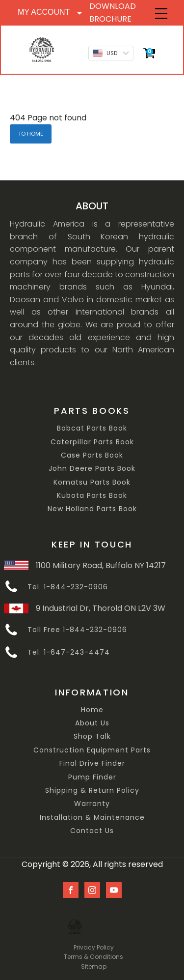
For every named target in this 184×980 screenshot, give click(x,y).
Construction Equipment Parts (92, 750)
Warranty (92, 804)
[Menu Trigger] (161, 14)
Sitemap (94, 966)
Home (92, 710)
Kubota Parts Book (92, 496)
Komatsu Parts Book (92, 482)
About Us (92, 723)
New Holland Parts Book (92, 509)
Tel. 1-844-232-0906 (68, 587)
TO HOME (31, 134)
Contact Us (92, 831)
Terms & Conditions (93, 957)
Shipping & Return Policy (92, 791)
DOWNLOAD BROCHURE (113, 13)
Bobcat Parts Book (92, 428)
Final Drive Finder (92, 764)
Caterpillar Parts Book (92, 442)
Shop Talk (92, 736)
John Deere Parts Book (92, 469)
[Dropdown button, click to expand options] (50, 12)
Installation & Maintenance (92, 818)
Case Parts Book (92, 455)
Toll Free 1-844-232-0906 (77, 630)
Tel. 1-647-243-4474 (69, 652)
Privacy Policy (94, 947)
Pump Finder (92, 777)
